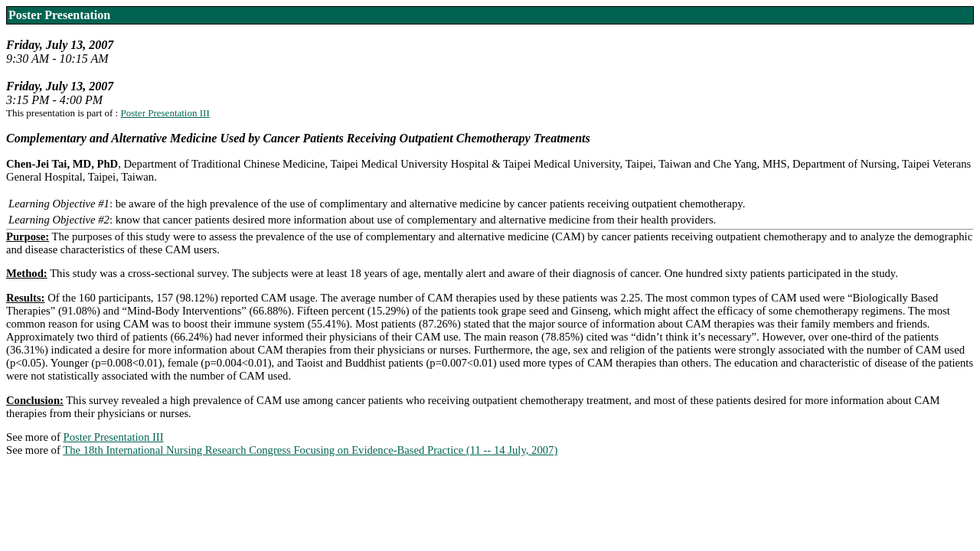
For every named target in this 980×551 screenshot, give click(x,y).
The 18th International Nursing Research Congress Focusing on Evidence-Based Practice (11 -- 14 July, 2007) (310, 450)
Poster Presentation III (165, 113)
